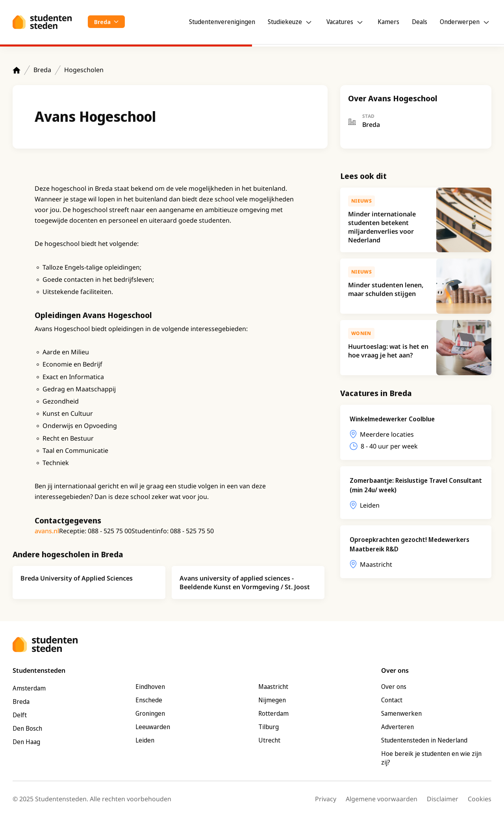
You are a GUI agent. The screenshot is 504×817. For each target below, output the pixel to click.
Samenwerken (401, 713)
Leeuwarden (153, 727)
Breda (42, 70)
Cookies (480, 799)
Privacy (326, 799)
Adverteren (397, 727)
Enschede (149, 700)
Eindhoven (150, 687)
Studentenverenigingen (222, 22)
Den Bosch (27, 728)
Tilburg (269, 727)
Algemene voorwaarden (382, 799)
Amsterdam (29, 688)
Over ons (394, 687)
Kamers (388, 22)
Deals (420, 22)
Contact (392, 700)
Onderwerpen (460, 22)
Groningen (150, 713)
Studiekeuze (285, 22)
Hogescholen (84, 70)
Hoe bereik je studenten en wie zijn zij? (431, 758)
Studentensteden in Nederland (424, 740)
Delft (20, 715)
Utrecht (269, 740)
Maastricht (273, 687)
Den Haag (26, 742)
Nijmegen (272, 700)
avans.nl (47, 531)
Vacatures (340, 22)
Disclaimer (443, 799)
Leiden (145, 740)
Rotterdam (273, 713)
